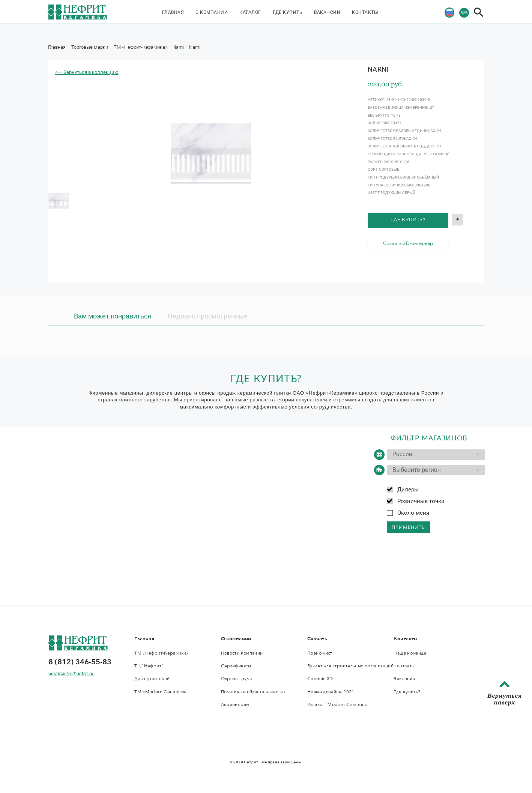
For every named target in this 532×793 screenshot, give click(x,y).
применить (408, 527)
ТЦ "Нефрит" (149, 666)
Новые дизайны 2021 (331, 692)
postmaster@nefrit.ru (71, 674)
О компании (212, 12)
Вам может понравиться (113, 316)
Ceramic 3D (320, 679)
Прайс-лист (320, 653)
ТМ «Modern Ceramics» (160, 692)
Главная (173, 12)
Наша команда (410, 653)
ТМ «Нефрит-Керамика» (141, 47)
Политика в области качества (253, 692)
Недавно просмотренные (208, 316)
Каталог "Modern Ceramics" (338, 704)
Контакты (365, 12)
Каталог (250, 12)
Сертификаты (236, 666)
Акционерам (235, 704)
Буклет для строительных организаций (350, 666)
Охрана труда (236, 679)
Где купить (288, 12)
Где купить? (408, 220)
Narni (179, 47)
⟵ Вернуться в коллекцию (87, 72)
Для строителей (152, 679)
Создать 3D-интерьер (408, 243)
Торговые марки (90, 47)
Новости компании (242, 653)
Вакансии (327, 12)
